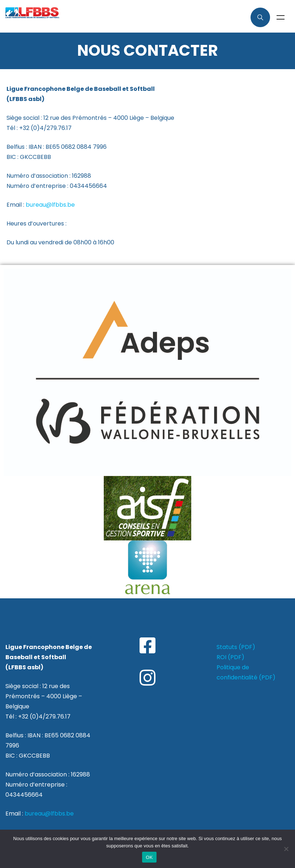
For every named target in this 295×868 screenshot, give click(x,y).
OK (149, 857)
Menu (281, 17)
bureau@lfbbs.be (50, 205)
